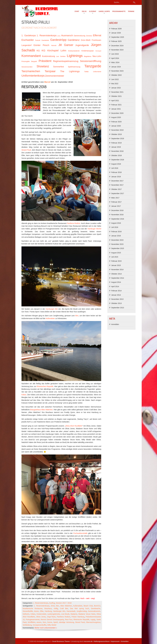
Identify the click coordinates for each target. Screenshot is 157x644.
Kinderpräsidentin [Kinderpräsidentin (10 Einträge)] (74, 51)
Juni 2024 (115, 54)
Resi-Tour (69, 620)
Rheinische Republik (81, 620)
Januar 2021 (116, 109)
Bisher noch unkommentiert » (46, 628)
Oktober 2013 (116, 303)
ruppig (93, 620)
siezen (39, 622)
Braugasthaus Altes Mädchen (41, 410)
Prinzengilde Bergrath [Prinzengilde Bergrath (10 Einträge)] (29, 61)
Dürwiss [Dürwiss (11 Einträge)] (89, 36)
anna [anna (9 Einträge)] (59, 36)
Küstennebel (41, 614)
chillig (56, 608)
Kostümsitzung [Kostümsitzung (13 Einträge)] (48, 56)
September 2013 (118, 308)
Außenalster (50, 318)
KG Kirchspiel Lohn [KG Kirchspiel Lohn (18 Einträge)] (54, 50)
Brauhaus (48, 608)
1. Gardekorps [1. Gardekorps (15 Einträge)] (29, 36)
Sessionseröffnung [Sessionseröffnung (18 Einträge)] (91, 61)
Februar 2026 (116, 29)
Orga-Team (51, 617)
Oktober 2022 (116, 75)
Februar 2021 (116, 105)
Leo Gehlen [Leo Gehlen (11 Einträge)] (61, 56)
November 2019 (117, 130)
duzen (36, 611)
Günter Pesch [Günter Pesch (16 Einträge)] (41, 45)
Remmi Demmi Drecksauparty (52, 620)
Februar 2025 (116, 41)
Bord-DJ (97, 606)
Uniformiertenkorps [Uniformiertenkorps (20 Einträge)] (33, 76)
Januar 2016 (116, 236)
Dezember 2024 (117, 46)
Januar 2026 (116, 33)
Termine (131, 11)
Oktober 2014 (116, 274)
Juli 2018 (115, 168)
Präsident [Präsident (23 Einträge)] (45, 61)
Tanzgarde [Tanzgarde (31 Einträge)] (93, 66)
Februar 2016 (116, 232)
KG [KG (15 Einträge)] (38, 51)
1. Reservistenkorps (41, 603)
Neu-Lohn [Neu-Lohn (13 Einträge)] (97, 56)
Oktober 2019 (116, 134)
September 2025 (118, 37)
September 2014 (118, 278)
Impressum (115, 641)
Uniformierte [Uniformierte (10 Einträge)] (97, 72)
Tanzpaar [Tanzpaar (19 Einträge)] (50, 71)
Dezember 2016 (117, 210)
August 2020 (116, 117)
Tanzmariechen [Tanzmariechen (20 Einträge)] (31, 71)
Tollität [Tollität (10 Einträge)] (86, 72)
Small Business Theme (61, 641)
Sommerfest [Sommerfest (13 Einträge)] (58, 67)
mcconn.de (88, 641)
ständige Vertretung (66, 622)
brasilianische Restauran (33, 608)
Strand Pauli (26, 150)
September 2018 (118, 160)
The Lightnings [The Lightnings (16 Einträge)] (70, 71)
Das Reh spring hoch (80, 608)
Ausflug (52, 603)
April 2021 (115, 101)
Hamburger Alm (52, 309)
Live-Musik (65, 614)
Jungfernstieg (82, 611)
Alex (77, 316)
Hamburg (48, 611)
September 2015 (118, 248)
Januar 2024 (116, 67)
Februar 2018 (116, 172)
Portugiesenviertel (33, 620)
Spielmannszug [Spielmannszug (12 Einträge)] (74, 67)
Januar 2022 (116, 88)
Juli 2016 (115, 227)
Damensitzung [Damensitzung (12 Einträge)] (79, 36)
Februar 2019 (116, 143)
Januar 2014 (116, 295)
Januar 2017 (116, 206)
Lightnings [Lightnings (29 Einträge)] (75, 56)
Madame (74, 614)
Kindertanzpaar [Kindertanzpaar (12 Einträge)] (88, 51)
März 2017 (115, 198)
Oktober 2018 (116, 155)
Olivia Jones (41, 617)
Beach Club (88, 606)
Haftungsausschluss (102, 641)
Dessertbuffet (28, 611)
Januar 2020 (116, 126)
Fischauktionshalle (80, 533)
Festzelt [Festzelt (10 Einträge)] (38, 40)
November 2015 (117, 244)
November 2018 (117, 151)
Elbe (42, 611)
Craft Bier (64, 608)
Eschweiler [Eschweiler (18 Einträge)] (28, 40)
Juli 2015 (115, 257)
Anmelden (115, 324)
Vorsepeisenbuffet (39, 625)
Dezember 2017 (117, 181)
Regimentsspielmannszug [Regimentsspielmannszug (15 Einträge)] (66, 61)
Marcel (47, 82)
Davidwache (96, 608)
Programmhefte (119, 11)
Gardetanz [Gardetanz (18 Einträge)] (74, 40)
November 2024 (117, 50)
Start (77, 11)
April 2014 (115, 286)
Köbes (24, 395)
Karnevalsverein (94, 611)
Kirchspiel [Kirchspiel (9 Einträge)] (98, 51)
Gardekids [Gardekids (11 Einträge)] (45, 40)
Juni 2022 (115, 79)
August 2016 (116, 223)
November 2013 (117, 299)
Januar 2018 (116, 177)
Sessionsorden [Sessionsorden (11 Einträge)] (27, 67)
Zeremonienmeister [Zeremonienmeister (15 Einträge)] (55, 76)
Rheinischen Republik (45, 386)
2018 (53, 606)
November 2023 (117, 71)
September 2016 (118, 219)
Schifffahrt (31, 622)
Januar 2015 (116, 265)
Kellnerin (26, 614)
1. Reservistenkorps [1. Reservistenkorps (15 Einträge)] (47, 36)
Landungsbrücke (54, 614)
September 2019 (118, 139)
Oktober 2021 (116, 96)
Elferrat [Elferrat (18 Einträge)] (97, 35)
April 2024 (115, 58)
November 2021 (117, 92)
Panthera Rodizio (74, 223)
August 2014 (116, 282)
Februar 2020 (116, 122)
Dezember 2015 (117, 240)
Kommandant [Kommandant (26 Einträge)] (31, 56)
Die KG (84, 11)
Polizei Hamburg (78, 617)
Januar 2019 (116, 147)
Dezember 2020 (117, 113)
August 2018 (116, 164)
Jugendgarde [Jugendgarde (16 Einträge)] (82, 45)
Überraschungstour (93, 622)
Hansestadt (71, 611)
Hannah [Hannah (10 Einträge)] (54, 45)
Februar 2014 (116, 291)
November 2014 (117, 270)
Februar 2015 (116, 261)
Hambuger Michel (94, 229)
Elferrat (93, 11)
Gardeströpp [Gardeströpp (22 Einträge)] (58, 40)
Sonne (50, 622)
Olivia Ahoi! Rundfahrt (74, 426)
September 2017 (118, 193)
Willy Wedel (52, 625)
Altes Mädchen (66, 606)
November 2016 (117, 215)
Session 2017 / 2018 (64, 603)
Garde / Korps (104, 11)
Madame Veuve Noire (87, 614)
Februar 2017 (116, 202)
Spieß (56, 622)
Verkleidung (27, 625)
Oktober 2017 (116, 189)
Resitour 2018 (34, 87)
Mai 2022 (115, 84)
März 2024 (115, 62)
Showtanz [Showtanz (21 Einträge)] (43, 66)
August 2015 (116, 253)
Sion (44, 622)
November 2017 (117, 185)
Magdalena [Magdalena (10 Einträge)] (88, 56)
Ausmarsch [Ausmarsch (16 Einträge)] (67, 35)
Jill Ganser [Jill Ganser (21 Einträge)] (66, 45)
